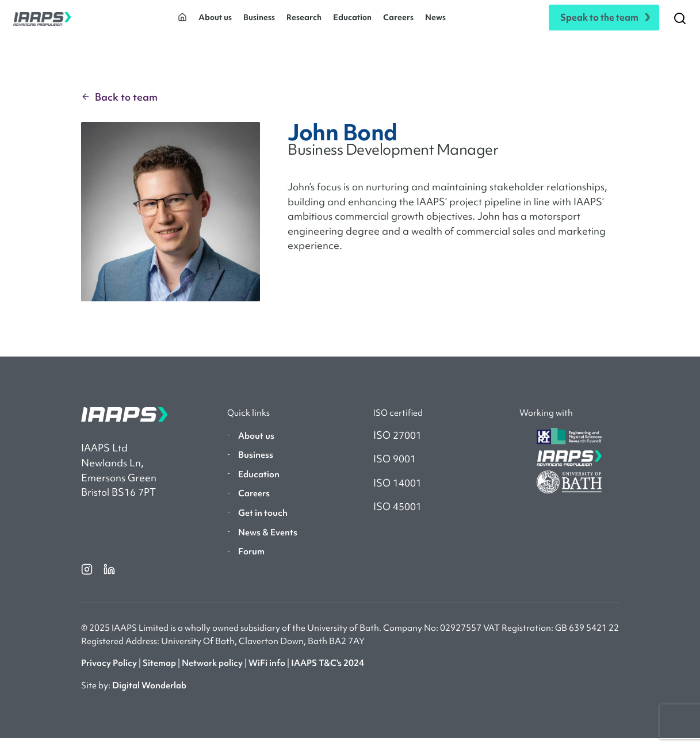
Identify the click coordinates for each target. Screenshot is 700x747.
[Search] (680, 22)
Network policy (212, 672)
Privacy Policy (109, 672)
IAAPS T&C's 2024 (328, 672)
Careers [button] (398, 22)
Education (352, 22)
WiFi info (267, 672)
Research (304, 22)
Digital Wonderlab (149, 694)
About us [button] (215, 22)
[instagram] (88, 578)
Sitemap (159, 672)
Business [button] (259, 22)
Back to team (119, 106)
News (435, 22)
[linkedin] (109, 578)
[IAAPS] (42, 22)
